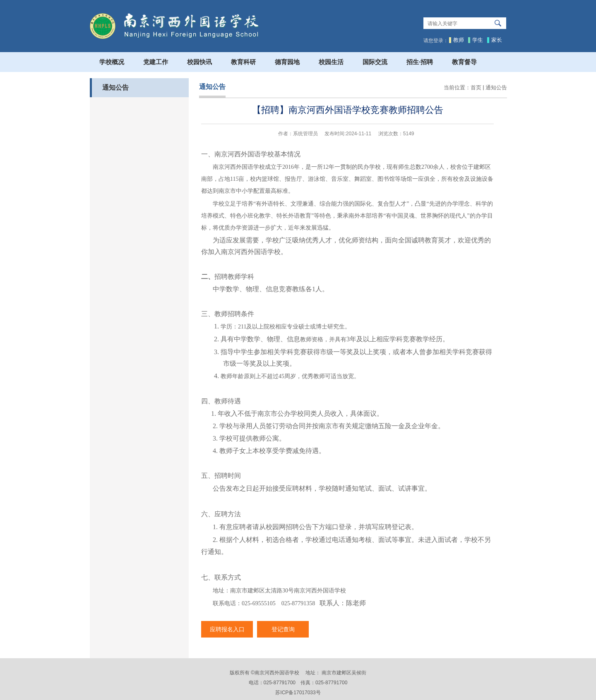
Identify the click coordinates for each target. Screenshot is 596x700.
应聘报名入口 (227, 629)
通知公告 (496, 87)
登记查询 (283, 629)
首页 (476, 87)
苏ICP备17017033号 (298, 693)
